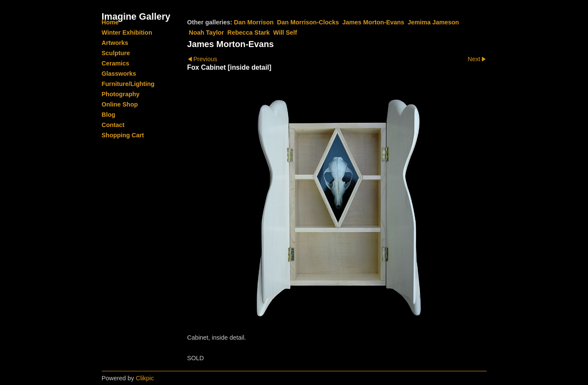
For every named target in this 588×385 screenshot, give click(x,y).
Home (110, 22)
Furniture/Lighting (128, 84)
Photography (121, 94)
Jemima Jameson (433, 22)
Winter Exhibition (127, 33)
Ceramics (116, 63)
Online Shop (120, 104)
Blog (109, 115)
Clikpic (145, 378)
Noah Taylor (207, 33)
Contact (113, 125)
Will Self (285, 33)
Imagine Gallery (136, 16)
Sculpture (116, 53)
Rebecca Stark (249, 33)
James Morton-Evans (374, 22)
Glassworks (119, 74)
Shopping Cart (123, 135)
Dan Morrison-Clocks (308, 22)
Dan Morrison (254, 22)
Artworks (115, 43)
